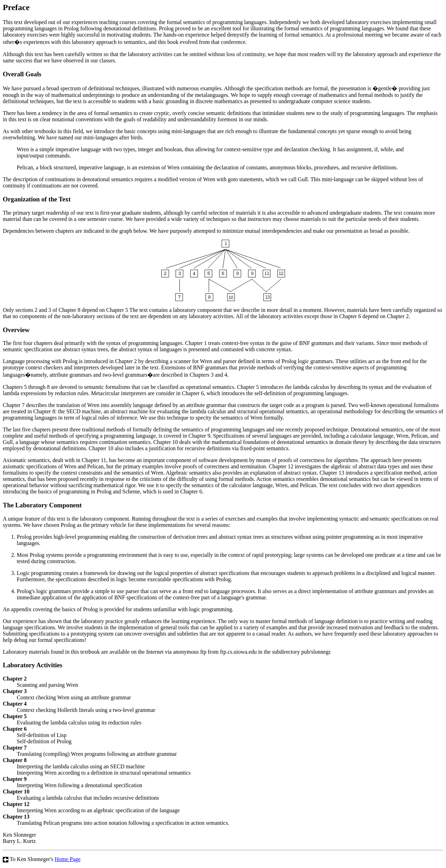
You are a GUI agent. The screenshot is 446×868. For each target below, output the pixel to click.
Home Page (68, 859)
